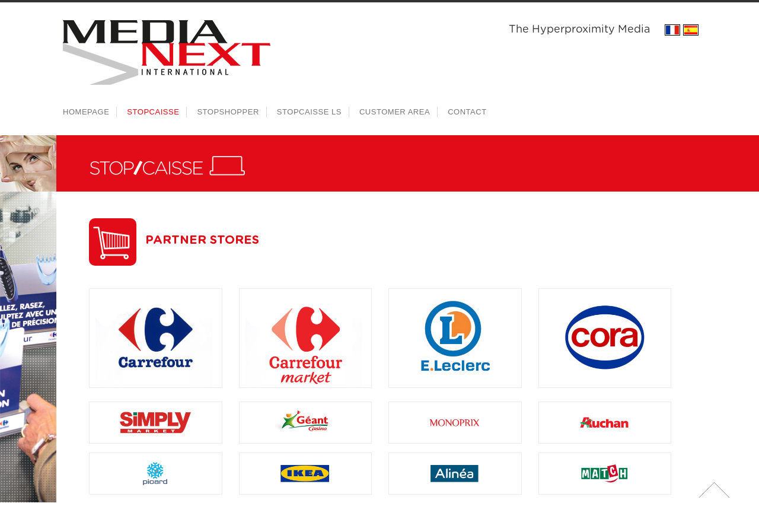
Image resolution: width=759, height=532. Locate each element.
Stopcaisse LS (309, 112)
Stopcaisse (153, 112)
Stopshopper (228, 112)
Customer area (395, 112)
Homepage (86, 112)
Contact (467, 112)
